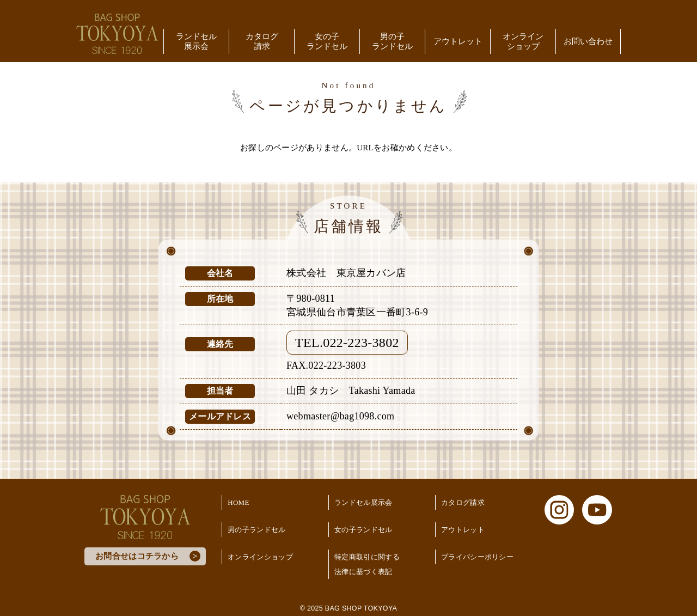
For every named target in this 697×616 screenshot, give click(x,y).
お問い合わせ (588, 41)
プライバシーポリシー (477, 557)
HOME (238, 502)
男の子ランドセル (392, 41)
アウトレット (458, 41)
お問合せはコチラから (137, 556)
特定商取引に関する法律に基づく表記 (367, 564)
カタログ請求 (262, 41)
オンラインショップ (523, 41)
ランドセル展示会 (196, 41)
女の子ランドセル (327, 41)
